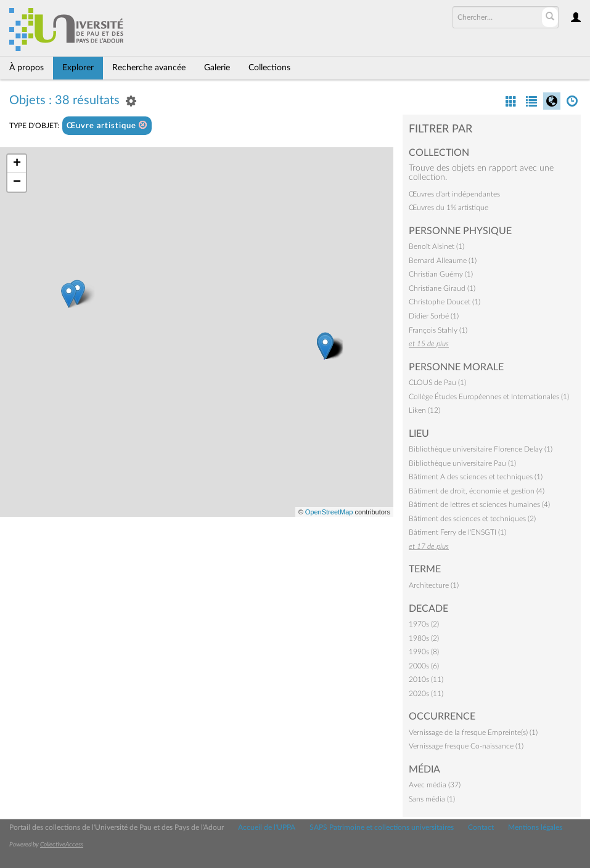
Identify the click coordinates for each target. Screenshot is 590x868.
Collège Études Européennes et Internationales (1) (489, 397)
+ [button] (17, 164)
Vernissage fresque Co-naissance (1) (466, 746)
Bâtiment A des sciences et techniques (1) (476, 477)
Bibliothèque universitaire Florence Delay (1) (481, 449)
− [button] (17, 182)
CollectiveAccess (62, 845)
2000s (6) (424, 666)
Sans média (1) (432, 799)
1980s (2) (424, 638)
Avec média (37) (435, 785)
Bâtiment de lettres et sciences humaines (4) (479, 505)
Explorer (78, 68)
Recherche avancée (149, 68)
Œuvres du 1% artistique (449, 208)
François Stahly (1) (438, 330)
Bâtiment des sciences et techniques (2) (472, 519)
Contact (481, 827)
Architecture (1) (434, 585)
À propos (27, 68)
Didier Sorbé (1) (434, 316)
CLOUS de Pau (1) (437, 383)
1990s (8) (424, 652)
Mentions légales (535, 827)
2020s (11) (426, 694)
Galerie (217, 68)
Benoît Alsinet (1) (436, 246)
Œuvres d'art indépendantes (454, 194)
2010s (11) (426, 679)
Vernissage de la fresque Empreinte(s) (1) (473, 732)
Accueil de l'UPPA (267, 827)
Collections (269, 68)
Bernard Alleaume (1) (443, 261)
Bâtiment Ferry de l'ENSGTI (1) (457, 532)
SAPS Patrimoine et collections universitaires (382, 827)
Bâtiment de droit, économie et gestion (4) (477, 491)
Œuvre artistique (107, 125)
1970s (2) (424, 624)
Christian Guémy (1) (441, 274)
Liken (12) (424, 410)
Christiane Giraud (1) (442, 288)
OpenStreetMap (329, 512)
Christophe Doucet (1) (445, 302)
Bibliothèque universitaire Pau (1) (462, 463)
